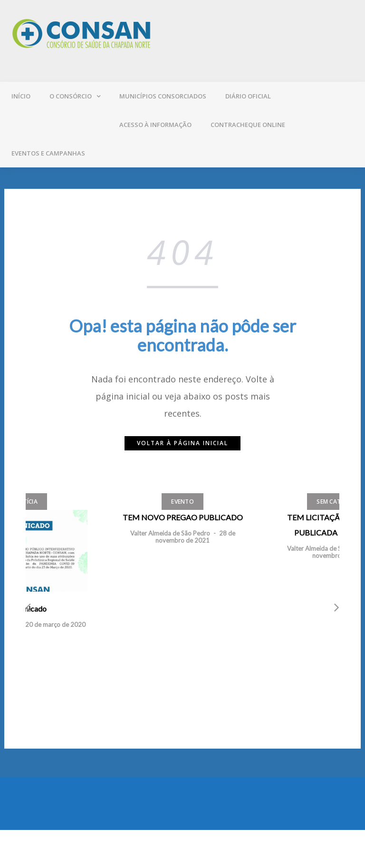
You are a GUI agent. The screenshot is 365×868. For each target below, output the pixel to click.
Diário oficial (248, 96)
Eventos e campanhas (48, 153)
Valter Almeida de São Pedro (170, 533)
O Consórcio (71, 96)
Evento (182, 502)
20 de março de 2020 (55, 624)
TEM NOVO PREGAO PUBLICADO (183, 517)
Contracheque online (248, 125)
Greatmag (116, 849)
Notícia (26, 502)
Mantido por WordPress (46, 849)
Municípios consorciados (163, 96)
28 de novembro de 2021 (195, 536)
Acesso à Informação (155, 125)
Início (21, 96)
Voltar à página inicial (182, 443)
